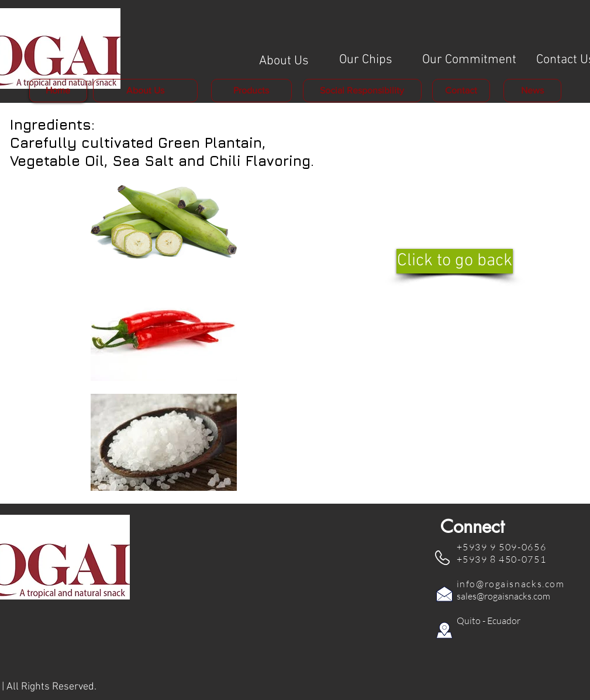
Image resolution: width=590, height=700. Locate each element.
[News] (532, 91)
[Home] (58, 91)
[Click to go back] (455, 261)
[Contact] (461, 91)
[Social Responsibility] (362, 91)
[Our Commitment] (469, 60)
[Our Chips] (366, 60)
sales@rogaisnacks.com (503, 596)
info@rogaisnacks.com (511, 584)
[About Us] (284, 61)
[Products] (251, 91)
